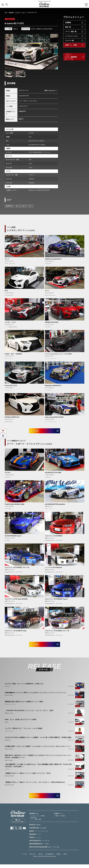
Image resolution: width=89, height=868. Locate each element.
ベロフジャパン (9, 734)
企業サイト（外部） (72, 45)
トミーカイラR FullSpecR (53, 569)
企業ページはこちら (50, 90)
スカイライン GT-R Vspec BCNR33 (16, 600)
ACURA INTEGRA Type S (13, 537)
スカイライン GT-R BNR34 (54, 537)
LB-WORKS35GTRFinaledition (55, 505)
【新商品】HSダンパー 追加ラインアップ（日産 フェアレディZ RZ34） (28, 776)
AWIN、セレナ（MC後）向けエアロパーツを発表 (20, 722)
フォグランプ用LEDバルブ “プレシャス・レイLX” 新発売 (24, 731)
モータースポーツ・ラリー (24, 206)
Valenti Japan (9, 698)
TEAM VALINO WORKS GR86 (15, 505)
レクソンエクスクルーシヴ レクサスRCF (58, 354)
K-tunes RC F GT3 (11, 386)
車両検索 (11, 12)
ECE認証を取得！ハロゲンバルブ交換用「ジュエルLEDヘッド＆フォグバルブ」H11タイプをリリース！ (38, 749)
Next (55, 52)
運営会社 (41, 858)
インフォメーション (72, 36)
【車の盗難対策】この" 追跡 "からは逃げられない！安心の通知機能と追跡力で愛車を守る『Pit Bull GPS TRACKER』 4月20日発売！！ (38, 768)
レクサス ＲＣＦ (10, 322)
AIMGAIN (8, 742)
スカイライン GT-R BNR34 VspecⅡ (57, 600)
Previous (8, 52)
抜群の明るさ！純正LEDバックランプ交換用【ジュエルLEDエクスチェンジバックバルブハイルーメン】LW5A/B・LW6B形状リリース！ (38, 759)
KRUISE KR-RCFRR (52, 322)
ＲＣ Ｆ (24, 12)
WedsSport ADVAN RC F (53, 386)
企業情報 (68, 23)
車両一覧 (68, 27)
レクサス (18, 12)
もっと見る (37, 431)
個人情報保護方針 (50, 858)
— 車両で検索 (33, 821)
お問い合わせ (33, 858)
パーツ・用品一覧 (71, 32)
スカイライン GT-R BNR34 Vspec (16, 632)
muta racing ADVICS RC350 (54, 417)
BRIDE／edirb (9, 716)
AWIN (6, 725)
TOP (6, 12)
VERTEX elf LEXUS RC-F (53, 259)
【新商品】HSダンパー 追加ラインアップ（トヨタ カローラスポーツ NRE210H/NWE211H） (35, 785)
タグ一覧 (25, 858)
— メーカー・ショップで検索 (37, 819)
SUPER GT (9, 206)
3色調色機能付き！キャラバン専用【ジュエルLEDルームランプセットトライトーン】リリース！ (36, 695)
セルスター (8, 689)
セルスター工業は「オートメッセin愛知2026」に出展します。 (25, 686)
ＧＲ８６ (8, 474)
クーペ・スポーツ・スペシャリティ (42, 29)
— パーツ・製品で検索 (35, 823)
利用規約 (59, 858)
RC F (6, 291)
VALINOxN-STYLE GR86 (53, 474)
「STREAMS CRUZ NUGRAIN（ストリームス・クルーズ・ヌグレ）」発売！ (29, 713)
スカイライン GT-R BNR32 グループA (17, 569)
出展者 (65, 858)
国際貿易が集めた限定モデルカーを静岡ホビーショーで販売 (24, 704)
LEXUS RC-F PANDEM (13, 354)
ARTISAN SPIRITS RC (12, 417)
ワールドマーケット (10, 707)
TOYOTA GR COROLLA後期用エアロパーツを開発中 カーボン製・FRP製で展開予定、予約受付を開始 (38, 740)
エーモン (7, 772)
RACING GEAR (9, 778)
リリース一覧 (69, 41)
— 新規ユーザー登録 (59, 819)
